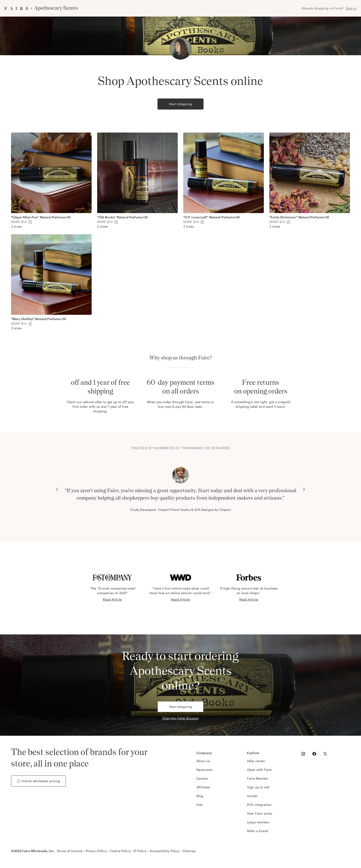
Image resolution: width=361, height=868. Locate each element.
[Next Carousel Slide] (304, 489)
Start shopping (180, 104)
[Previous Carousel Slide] (57, 489)
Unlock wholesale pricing (38, 781)
